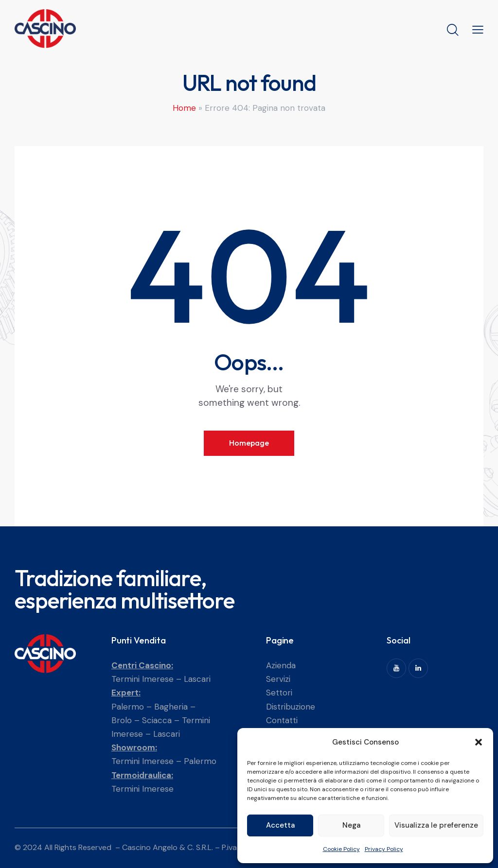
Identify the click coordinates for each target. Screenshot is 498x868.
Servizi (278, 679)
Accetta (280, 825)
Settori (279, 693)
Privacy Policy (384, 849)
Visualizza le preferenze (436, 825)
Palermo (128, 707)
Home (184, 108)
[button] (479, 742)
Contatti (282, 720)
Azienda (281, 665)
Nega (351, 825)
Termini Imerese (142, 679)
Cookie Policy (341, 849)
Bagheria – (175, 707)
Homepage (249, 443)
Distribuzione (291, 707)
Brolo (122, 720)
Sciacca (157, 720)
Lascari (197, 679)
